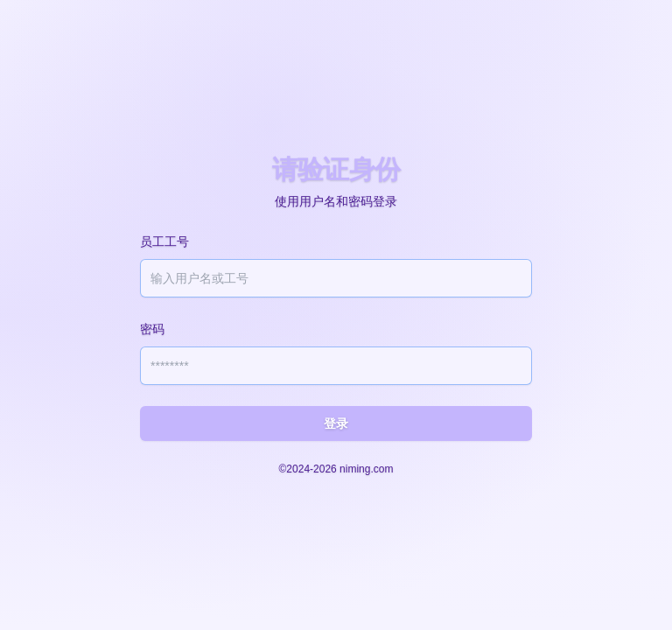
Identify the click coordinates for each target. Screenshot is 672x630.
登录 (336, 423)
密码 (152, 329)
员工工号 (164, 241)
